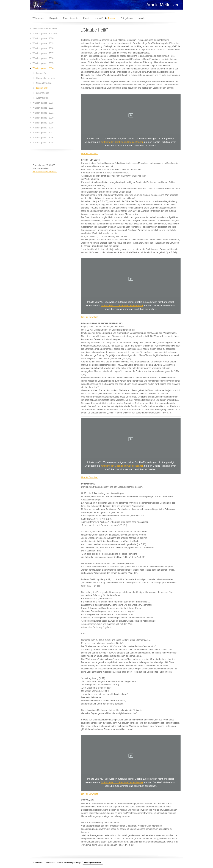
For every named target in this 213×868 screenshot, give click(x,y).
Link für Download (90, 154)
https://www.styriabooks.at (45, 172)
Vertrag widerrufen (93, 863)
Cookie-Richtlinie (64, 863)
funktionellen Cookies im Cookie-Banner (122, 142)
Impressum (38, 863)
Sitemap (77, 863)
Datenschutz (50, 863)
